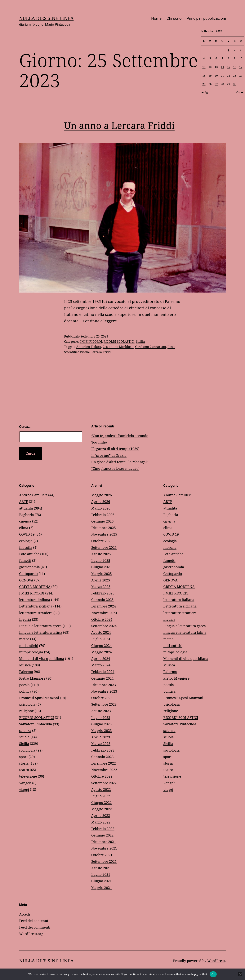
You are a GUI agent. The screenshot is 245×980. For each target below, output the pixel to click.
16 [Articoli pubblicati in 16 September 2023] (235, 67)
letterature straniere (36, 613)
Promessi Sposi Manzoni (39, 698)
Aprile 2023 (101, 737)
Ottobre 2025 (102, 541)
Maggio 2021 (102, 888)
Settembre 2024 (104, 626)
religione (27, 711)
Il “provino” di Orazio (109, 455)
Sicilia (140, 342)
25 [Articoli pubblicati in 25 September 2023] (204, 84)
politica (25, 691)
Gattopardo (28, 574)
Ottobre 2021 (102, 855)
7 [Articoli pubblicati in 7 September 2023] (222, 58)
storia (24, 763)
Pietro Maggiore (32, 678)
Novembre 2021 (104, 848)
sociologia (27, 750)
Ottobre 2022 (102, 776)
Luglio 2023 (101, 717)
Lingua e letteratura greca (40, 626)
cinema (25, 521)
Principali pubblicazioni (206, 18)
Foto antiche (29, 554)
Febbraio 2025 (103, 593)
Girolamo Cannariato (151, 347)
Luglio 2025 (101, 560)
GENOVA (26, 580)
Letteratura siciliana (36, 606)
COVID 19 (27, 534)
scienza (25, 731)
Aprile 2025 (101, 580)
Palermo (26, 672)
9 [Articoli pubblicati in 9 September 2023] (235, 58)
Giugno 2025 (102, 567)
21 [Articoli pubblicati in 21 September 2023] (222, 75)
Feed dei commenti (35, 927)
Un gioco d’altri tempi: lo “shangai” (120, 462)
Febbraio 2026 (103, 515)
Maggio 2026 (102, 495)
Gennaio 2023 (102, 757)
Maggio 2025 (102, 574)
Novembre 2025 (104, 534)
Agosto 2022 (101, 789)
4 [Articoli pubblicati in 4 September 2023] (204, 58)
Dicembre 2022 (104, 763)
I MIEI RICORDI (91, 342)
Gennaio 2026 (102, 521)
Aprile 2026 (101, 501)
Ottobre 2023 (102, 698)
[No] (240, 974)
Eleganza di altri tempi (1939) (115, 449)
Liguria (25, 619)
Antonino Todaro (89, 347)
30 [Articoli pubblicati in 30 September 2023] (235, 84)
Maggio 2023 (102, 731)
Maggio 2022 (102, 809)
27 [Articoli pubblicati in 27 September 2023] (216, 84)
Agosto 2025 (101, 554)
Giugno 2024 (102, 646)
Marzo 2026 (101, 508)
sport (23, 757)
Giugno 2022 (102, 802)
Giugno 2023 (102, 724)
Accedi (24, 914)
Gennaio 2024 (102, 678)
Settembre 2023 (104, 704)
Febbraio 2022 (103, 829)
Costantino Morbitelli (118, 347)
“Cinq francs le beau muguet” (115, 468)
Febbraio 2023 (103, 750)
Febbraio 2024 (103, 672)
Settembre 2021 (104, 861)
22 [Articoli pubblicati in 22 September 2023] (229, 75)
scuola (24, 737)
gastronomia (29, 567)
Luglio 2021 (101, 874)
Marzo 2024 (101, 665)
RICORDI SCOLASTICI (119, 342)
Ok (213, 974)
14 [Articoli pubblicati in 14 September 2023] (222, 67)
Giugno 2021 (102, 881)
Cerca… (25, 427)
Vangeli (25, 783)
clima (24, 528)
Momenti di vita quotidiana (42, 659)
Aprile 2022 (101, 815)
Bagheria (27, 515)
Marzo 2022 (101, 822)
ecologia (26, 541)
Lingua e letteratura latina (41, 632)
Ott (240, 92)
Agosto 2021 (101, 868)
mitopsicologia (31, 652)
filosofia (26, 547)
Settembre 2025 (104, 547)
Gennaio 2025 (102, 600)
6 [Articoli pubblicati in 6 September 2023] (216, 58)
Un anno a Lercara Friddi (119, 125)
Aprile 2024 (101, 659)
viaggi (24, 789)
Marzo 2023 (101, 744)
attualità (26, 508)
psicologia (27, 704)
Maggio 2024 (102, 652)
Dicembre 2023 (104, 685)
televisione (28, 776)
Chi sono (174, 18)
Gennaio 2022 (102, 835)
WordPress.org (31, 934)
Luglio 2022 (101, 796)
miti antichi (29, 646)
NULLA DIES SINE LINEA (46, 18)
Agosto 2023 (101, 711)
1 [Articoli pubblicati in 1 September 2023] (229, 50)
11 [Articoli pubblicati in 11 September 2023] (204, 67)
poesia (24, 685)
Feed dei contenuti (34, 921)
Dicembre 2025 (104, 528)
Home (156, 18)
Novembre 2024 (104, 613)
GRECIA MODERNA (35, 587)
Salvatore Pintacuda (36, 724)
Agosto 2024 (101, 632)
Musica (25, 665)
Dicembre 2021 (104, 842)
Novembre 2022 (104, 770)
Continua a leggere (100, 321)
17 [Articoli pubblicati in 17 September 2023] (241, 67)
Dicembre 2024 (104, 606)
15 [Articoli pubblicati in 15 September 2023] (229, 67)
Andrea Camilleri (33, 495)
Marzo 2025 (101, 587)
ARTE (24, 501)
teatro (24, 770)
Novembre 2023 (104, 691)
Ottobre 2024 (102, 619)
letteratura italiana (35, 600)
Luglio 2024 (101, 639)
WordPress (216, 961)
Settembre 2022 (104, 783)
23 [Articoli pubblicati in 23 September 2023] (235, 75)
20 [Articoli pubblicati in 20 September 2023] (216, 75)
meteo (24, 639)
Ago (205, 92)
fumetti (25, 560)
